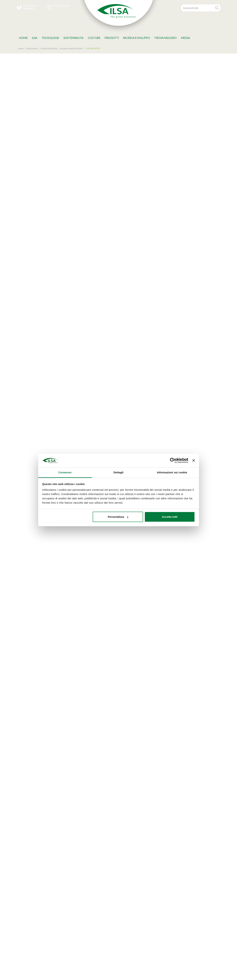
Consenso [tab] (65, 472)
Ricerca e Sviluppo (136, 38)
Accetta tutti (170, 517)
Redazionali (32, 49)
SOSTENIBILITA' (73, 38)
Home (23, 38)
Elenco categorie (49, 49)
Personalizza (118, 517)
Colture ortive (93, 48)
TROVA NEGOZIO (165, 38)
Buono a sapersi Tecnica (72, 49)
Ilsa (35, 38)
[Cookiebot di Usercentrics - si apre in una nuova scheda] (173, 461)
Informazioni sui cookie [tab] (172, 472)
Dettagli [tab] (119, 472)
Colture (94, 38)
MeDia (185, 38)
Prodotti (112, 38)
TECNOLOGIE (50, 38)
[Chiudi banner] (194, 461)
